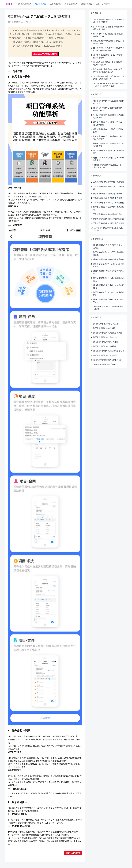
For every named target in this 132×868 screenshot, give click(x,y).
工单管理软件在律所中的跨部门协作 (108, 214)
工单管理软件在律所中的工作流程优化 (108, 203)
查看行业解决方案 (73, 853)
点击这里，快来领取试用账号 (45, 54)
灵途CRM (9, 4)
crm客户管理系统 (24, 4)
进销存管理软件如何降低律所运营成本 (108, 259)
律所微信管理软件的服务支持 (105, 337)
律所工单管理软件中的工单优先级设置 (108, 219)
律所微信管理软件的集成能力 (105, 346)
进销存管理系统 (71, 4)
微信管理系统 (87, 4)
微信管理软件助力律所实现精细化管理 (108, 351)
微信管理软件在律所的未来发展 (106, 342)
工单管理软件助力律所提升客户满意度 (108, 223)
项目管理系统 (41, 4)
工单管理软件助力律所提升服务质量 (108, 198)
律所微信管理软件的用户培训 (105, 355)
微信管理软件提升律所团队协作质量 (108, 333)
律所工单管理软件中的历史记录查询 (108, 194)
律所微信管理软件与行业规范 (105, 328)
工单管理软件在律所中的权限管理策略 (108, 182)
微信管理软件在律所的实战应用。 (107, 324)
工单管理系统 (55, 4)
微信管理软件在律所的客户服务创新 (108, 360)
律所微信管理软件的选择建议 (106, 364)
